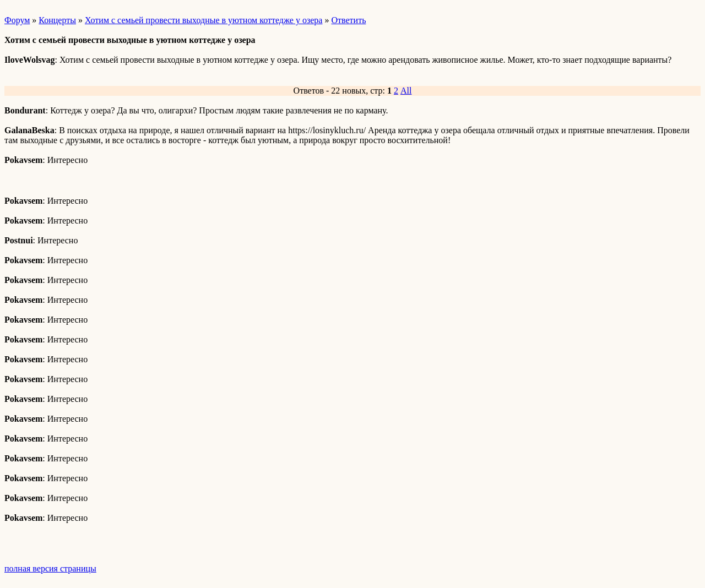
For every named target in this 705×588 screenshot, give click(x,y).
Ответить (348, 20)
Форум (17, 20)
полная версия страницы (50, 568)
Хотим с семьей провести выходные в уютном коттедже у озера (204, 20)
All (406, 91)
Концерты (57, 20)
